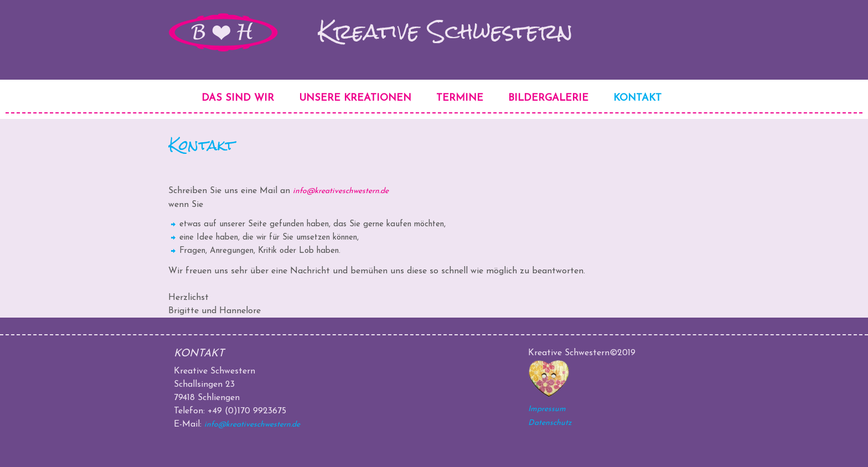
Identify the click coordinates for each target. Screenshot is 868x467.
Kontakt (637, 98)
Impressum (547, 409)
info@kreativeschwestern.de (341, 191)
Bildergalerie (548, 98)
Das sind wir (238, 98)
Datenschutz (550, 423)
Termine (460, 98)
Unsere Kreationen (355, 98)
